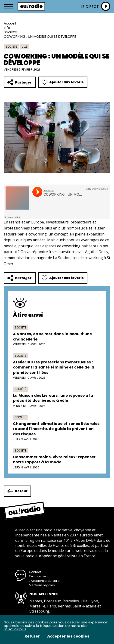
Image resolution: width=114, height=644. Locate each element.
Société (10, 32)
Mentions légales (42, 585)
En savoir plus (15, 629)
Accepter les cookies (68, 636)
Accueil (10, 23)
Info (7, 28)
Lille (25, 47)
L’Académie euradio (44, 581)
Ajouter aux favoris (63, 82)
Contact (35, 572)
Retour (17, 491)
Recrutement (39, 576)
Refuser (32, 636)
